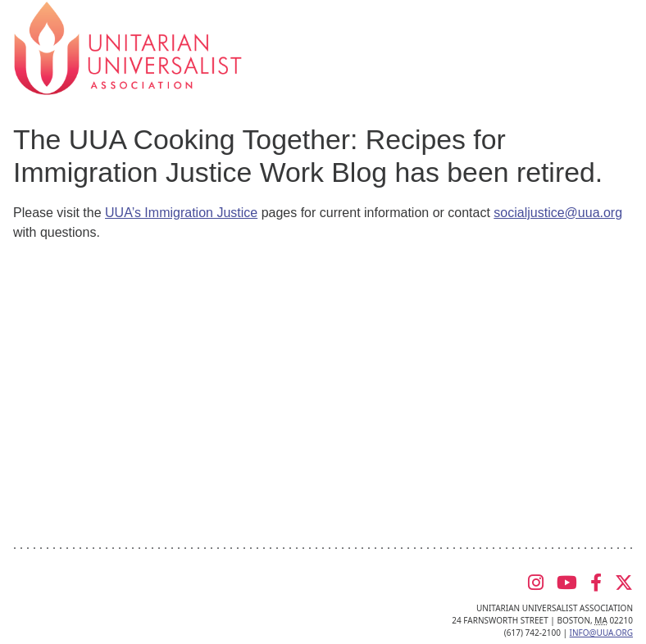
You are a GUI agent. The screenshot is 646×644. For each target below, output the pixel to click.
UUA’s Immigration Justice (181, 213)
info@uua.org (601, 633)
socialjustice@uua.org (558, 213)
